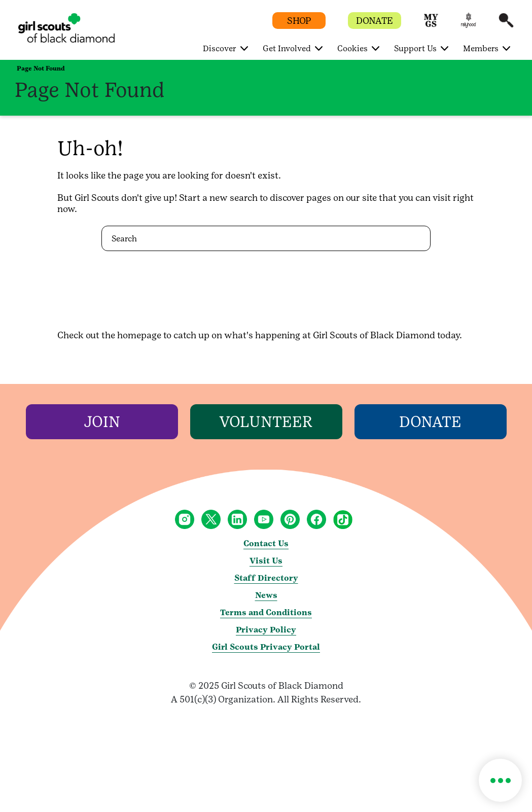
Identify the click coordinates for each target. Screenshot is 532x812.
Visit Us (266, 561)
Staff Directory (266, 578)
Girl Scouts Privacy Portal (266, 647)
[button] (431, 25)
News (266, 595)
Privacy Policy (266, 630)
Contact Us (266, 543)
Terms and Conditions (266, 612)
